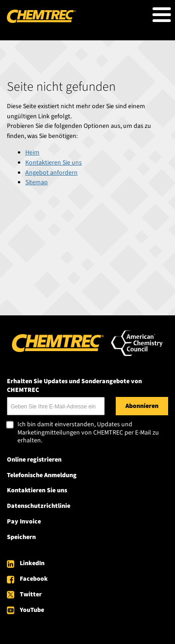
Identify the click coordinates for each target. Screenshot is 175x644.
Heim (32, 153)
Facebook (34, 579)
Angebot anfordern (51, 173)
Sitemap (37, 182)
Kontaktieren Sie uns (54, 163)
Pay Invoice (24, 522)
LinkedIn (32, 563)
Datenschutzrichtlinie (39, 506)
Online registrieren (34, 460)
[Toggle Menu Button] (162, 15)
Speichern (21, 537)
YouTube (32, 610)
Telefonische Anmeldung (42, 475)
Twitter (31, 594)
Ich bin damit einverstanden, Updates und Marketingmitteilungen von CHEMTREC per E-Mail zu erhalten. (88, 433)
